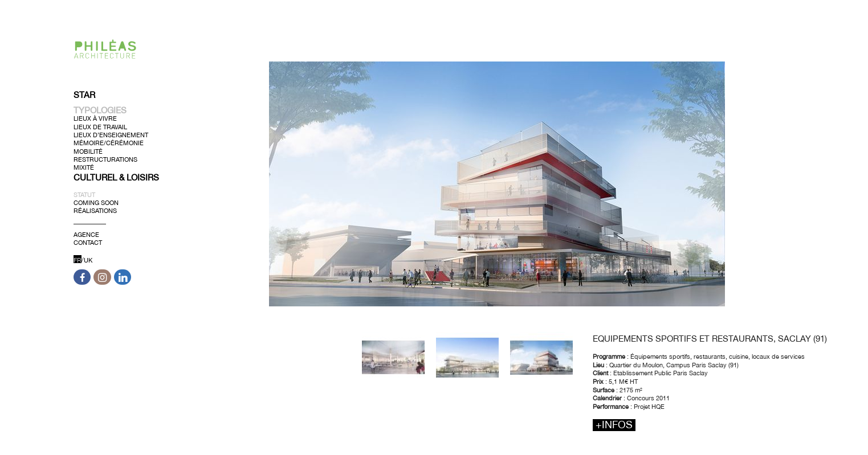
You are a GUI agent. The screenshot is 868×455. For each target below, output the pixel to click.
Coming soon (96, 202)
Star (84, 95)
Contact (88, 243)
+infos (614, 425)
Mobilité (88, 151)
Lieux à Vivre (95, 118)
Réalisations (95, 211)
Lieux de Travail (100, 126)
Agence (86, 234)
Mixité (84, 167)
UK (88, 260)
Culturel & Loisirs (116, 177)
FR (78, 260)
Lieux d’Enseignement (111, 135)
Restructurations (105, 159)
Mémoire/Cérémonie (109, 143)
